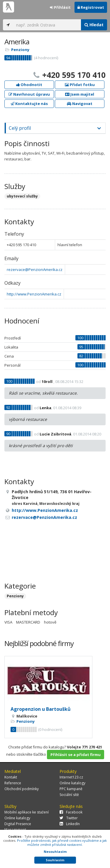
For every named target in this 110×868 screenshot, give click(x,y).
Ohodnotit (29, 85)
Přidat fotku (80, 85)
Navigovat (80, 104)
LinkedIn (70, 824)
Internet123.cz (71, 777)
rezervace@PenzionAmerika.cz (35, 269)
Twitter (69, 818)
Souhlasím (55, 860)
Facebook (71, 812)
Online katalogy (72, 783)
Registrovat (91, 7)
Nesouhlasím (55, 852)
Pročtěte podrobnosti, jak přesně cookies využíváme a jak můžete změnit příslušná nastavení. (62, 842)
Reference (13, 783)
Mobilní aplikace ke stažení (27, 812)
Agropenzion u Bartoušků (41, 709)
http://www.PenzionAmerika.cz (34, 294)
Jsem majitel (80, 94)
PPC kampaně (71, 789)
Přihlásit (60, 7)
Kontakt (11, 777)
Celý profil (20, 128)
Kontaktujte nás (29, 104)
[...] (47, 25)
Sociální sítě (69, 795)
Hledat (94, 25)
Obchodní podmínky (22, 789)
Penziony (20, 50)
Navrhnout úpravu (29, 94)
